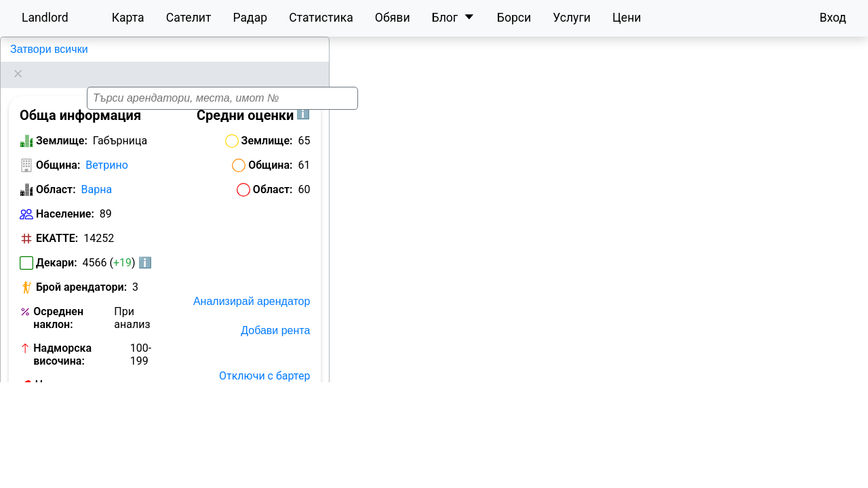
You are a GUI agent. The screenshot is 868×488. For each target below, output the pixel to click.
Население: (65, 197)
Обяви (393, 18)
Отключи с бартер (264, 359)
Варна (97, 172)
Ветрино (107, 148)
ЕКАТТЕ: (57, 221)
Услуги (572, 18)
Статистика (321, 18)
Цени (627, 18)
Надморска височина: (62, 338)
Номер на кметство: (61, 374)
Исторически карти (261, 417)
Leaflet (848, 481)
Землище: (62, 124)
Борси (514, 18)
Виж (150, 368)
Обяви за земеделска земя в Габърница (88, 411)
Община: (58, 148)
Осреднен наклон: (58, 301)
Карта (128, 18)
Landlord (45, 18)
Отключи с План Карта (252, 388)
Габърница (36, 49)
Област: (56, 172)
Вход (833, 18)
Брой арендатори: (81, 270)
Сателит (189, 18)
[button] (597, 279)
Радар (250, 18)
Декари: (57, 246)
